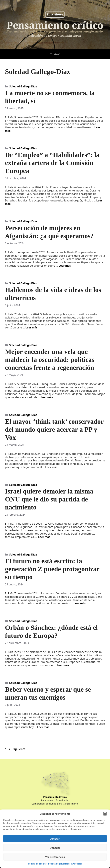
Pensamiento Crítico (55, 797)
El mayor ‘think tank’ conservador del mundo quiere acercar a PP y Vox (54, 429)
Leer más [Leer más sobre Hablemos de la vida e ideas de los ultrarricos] (31, 327)
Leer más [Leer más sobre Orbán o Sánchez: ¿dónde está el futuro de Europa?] (63, 665)
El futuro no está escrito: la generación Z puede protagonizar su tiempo (52, 569)
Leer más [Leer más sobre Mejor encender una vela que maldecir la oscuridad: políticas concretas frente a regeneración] (47, 397)
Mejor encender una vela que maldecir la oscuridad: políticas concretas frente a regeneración (50, 360)
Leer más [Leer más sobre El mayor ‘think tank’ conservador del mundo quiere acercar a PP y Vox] (51, 467)
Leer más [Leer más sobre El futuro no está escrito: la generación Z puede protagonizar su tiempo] (80, 603)
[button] (105, 814)
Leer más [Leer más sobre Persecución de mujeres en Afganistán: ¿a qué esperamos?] (65, 266)
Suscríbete (55, 14)
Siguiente (21, 749)
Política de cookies (37, 864)
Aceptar (55, 839)
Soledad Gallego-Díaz (23, 221)
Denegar (55, 848)
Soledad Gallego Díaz (23, 86)
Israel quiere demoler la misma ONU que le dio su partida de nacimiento (49, 499)
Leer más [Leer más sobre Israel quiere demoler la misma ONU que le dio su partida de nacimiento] (44, 537)
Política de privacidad (59, 864)
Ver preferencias (55, 857)
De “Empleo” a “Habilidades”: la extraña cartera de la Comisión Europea (52, 163)
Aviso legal (76, 864)
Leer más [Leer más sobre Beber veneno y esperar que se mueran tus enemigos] (43, 727)
